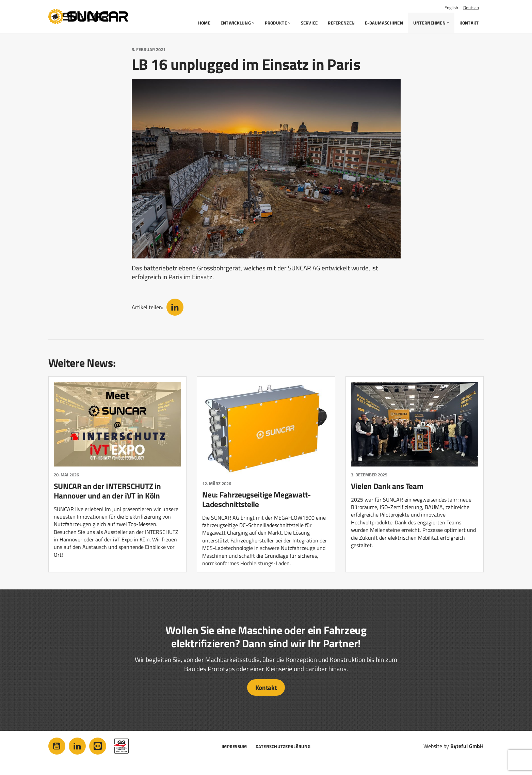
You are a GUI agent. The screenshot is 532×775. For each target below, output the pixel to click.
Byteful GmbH (467, 746)
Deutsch (471, 8)
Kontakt (266, 687)
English (451, 8)
